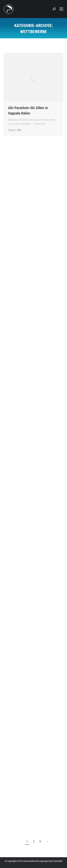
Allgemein (13, 120)
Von (19, 124)
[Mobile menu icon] (61, 9)
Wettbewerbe (48, 120)
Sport (37, 120)
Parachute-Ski (26, 120)
